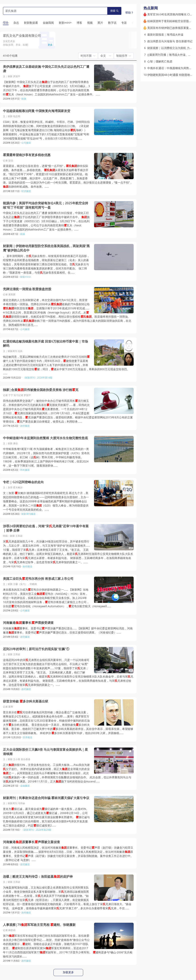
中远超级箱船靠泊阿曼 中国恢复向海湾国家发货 (37, 111)
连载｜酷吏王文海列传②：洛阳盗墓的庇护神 (38, 877)
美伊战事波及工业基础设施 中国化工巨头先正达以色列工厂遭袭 (46, 69)
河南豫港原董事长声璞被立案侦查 (31, 842)
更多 (50, 45)
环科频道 (25, 470)
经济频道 (26, 191)
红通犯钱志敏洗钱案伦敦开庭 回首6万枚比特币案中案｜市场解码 (45, 344)
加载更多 (68, 972)
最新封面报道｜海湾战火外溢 (165, 34)
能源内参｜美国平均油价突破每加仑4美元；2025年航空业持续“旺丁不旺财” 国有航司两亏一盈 (46, 205)
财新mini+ (26, 277)
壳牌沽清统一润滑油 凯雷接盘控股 (27, 289)
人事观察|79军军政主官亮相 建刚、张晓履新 (39, 925)
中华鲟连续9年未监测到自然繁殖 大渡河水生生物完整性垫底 (45, 438)
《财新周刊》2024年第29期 (36, 830)
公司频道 (26, 143)
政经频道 (25, 426)
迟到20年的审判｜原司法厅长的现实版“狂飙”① (36, 649)
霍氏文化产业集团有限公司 (22, 36)
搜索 (114, 11)
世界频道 (28, 737)
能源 (24, 99)
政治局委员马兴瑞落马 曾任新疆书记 (170, 41)
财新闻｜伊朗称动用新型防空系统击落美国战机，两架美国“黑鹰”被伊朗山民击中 (46, 248)
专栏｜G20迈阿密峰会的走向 (23, 482)
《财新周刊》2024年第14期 (38, 378)
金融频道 (25, 786)
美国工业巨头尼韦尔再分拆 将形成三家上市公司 (38, 579)
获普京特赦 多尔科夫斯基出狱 (26, 701)
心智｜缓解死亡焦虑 (160, 61)
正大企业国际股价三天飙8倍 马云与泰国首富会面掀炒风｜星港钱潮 (45, 752)
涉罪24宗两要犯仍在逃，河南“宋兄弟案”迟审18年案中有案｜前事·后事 (46, 528)
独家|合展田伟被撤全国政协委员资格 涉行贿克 (41, 390)
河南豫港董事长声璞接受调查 (28, 623)
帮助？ (129, 13)
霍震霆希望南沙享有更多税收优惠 (27, 155)
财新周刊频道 (29, 514)
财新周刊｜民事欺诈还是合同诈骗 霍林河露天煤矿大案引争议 (46, 798)
